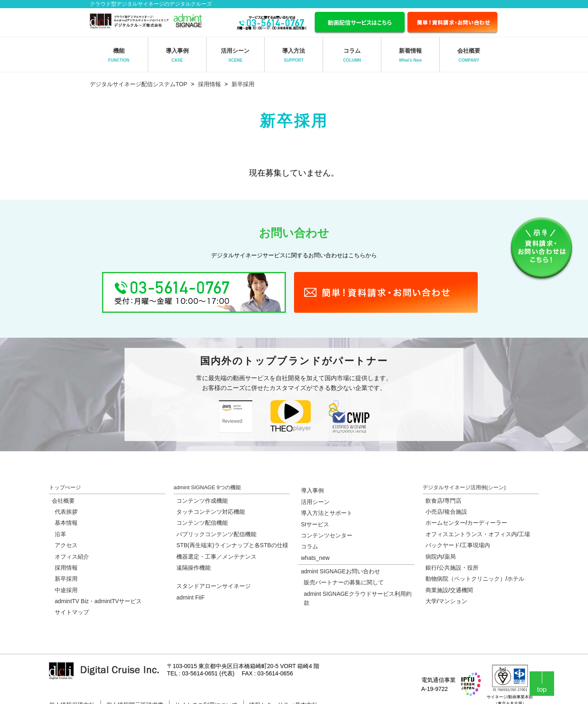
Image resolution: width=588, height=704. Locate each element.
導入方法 (294, 55)
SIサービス (315, 524)
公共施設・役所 (459, 568)
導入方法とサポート (327, 513)
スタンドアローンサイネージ (214, 586)
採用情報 (209, 84)
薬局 (450, 557)
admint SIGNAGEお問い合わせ (341, 571)
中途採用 (66, 590)
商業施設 (437, 590)
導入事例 (177, 55)
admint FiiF (190, 597)
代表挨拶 (66, 512)
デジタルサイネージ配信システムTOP (139, 84)
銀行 (431, 568)
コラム (352, 55)
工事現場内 (476, 545)
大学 (431, 601)
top (542, 690)
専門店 (453, 501)
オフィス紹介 (72, 557)
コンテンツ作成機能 (202, 501)
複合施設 (456, 512)
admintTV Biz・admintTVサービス (98, 601)
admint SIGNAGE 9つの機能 (207, 487)
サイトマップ (72, 612)
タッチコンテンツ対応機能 (211, 512)
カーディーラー (487, 523)
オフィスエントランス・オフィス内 (471, 534)
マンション (453, 601)
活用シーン (235, 55)
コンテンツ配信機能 (202, 523)
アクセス (66, 545)
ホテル (516, 579)
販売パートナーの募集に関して (344, 582)
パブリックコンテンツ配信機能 (216, 534)
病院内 (434, 557)
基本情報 (66, 523)
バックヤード (443, 545)
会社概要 (469, 55)
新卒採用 (243, 84)
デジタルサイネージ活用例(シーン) (464, 487)
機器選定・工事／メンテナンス (216, 557)
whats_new (315, 558)
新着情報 (410, 55)
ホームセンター (445, 523)
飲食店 (434, 501)
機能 (119, 55)
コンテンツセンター (327, 535)
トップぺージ (65, 487)
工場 (524, 534)
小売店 (434, 512)
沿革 (60, 534)
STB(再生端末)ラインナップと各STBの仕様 (232, 545)
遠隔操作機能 (194, 568)
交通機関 (461, 590)
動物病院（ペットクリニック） (465, 579)
